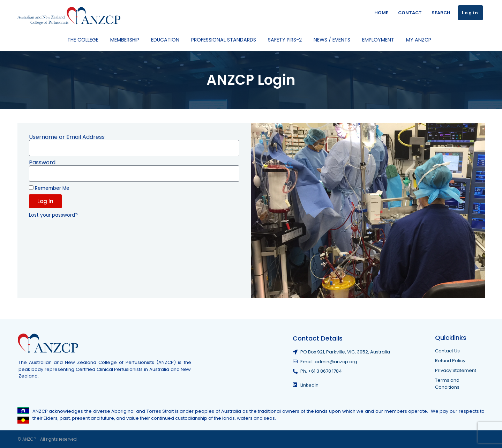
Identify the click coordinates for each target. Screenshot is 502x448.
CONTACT (410, 13)
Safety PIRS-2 (287, 40)
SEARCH (441, 13)
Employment (380, 40)
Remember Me (49, 188)
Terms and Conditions (447, 384)
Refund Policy (450, 361)
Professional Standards (225, 40)
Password (42, 163)
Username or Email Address (67, 137)
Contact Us (447, 351)
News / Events (334, 40)
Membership (126, 40)
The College (85, 40)
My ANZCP (420, 40)
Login (470, 13)
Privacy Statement (456, 370)
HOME (381, 13)
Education (167, 40)
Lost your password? (53, 215)
